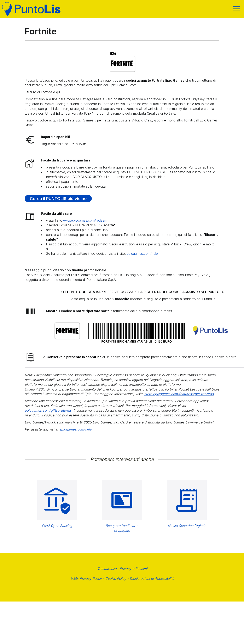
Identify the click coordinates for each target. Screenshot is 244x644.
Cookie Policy (116, 579)
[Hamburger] (237, 9)
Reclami (141, 569)
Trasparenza (108, 569)
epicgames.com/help (142, 253)
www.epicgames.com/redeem (85, 220)
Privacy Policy (91, 579)
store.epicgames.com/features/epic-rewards (179, 394)
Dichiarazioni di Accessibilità (152, 579)
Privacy (126, 569)
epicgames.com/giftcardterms (48, 410)
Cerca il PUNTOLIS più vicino (58, 199)
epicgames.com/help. (76, 429)
